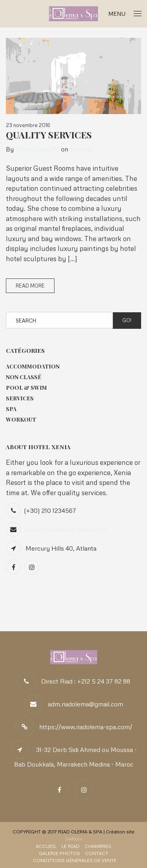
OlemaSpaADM (37, 149)
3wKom (74, 839)
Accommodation (33, 366)
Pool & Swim (26, 388)
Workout (21, 419)
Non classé (24, 377)
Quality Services (49, 135)
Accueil (46, 846)
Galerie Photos (59, 853)
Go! (127, 320)
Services (82, 149)
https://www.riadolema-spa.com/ (86, 727)
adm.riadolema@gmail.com (85, 704)
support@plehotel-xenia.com (65, 529)
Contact (97, 853)
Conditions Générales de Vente (75, 860)
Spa (11, 409)
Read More (30, 286)
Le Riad (71, 846)
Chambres (98, 846)
